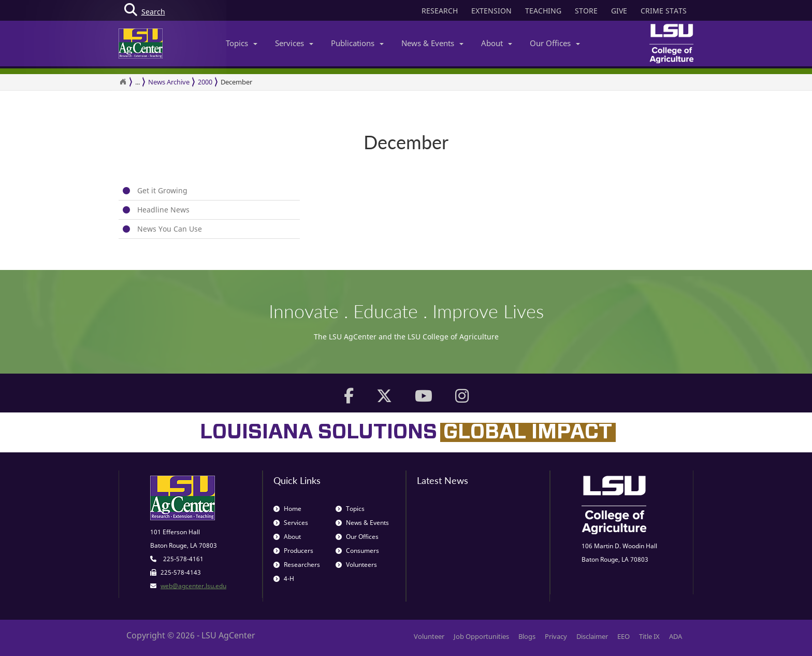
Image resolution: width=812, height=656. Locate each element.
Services (294, 43)
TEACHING (543, 11)
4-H (284, 579)
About (497, 43)
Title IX (649, 636)
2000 (205, 82)
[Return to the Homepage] (123, 82)
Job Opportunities (481, 636)
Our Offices (555, 43)
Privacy (556, 636)
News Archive (169, 82)
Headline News (163, 210)
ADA (676, 636)
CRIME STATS (664, 11)
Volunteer (429, 636)
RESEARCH (440, 11)
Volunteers (356, 565)
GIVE (619, 11)
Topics (242, 43)
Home (287, 509)
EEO (624, 636)
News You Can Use (170, 229)
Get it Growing (162, 190)
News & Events (432, 43)
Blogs (527, 636)
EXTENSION (491, 11)
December (236, 82)
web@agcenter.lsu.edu (193, 586)
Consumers (357, 551)
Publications (357, 43)
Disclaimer (592, 636)
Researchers (297, 565)
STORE (586, 11)
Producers (293, 551)
